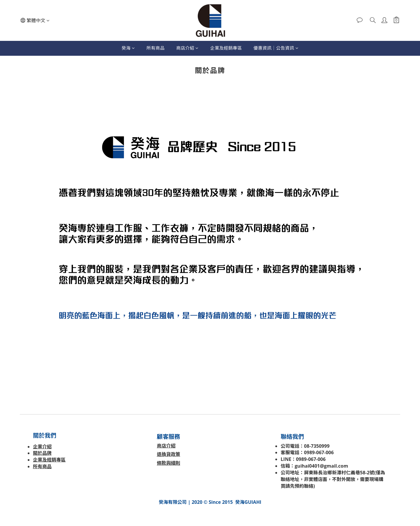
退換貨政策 (169, 454)
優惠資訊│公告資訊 (276, 48)
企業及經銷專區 (226, 48)
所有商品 (155, 48)
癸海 (128, 48)
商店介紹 (187, 48)
